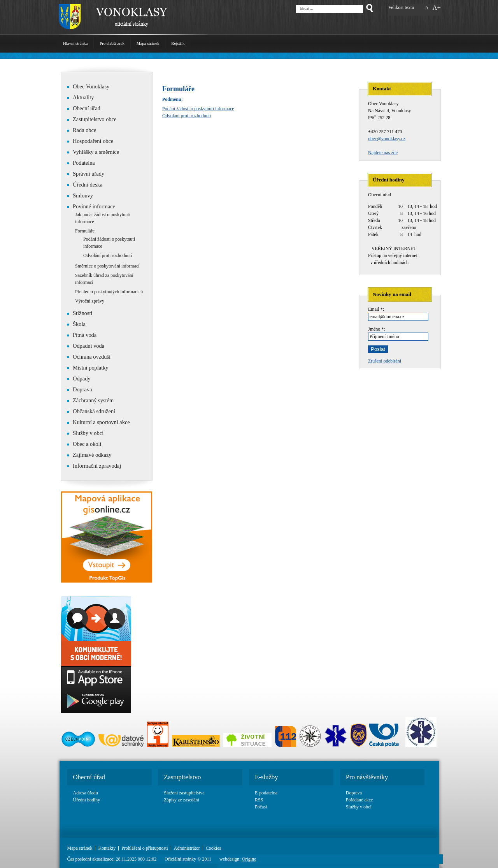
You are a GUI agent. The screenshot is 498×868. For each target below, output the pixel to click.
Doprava (82, 389)
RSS (259, 800)
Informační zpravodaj (94, 466)
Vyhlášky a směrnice (96, 152)
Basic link (96, 631)
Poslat (378, 349)
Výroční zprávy (90, 301)
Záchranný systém (90, 400)
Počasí (261, 807)
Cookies (213, 848)
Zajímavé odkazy (89, 455)
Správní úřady (89, 174)
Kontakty (107, 848)
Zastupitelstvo (182, 777)
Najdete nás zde (383, 153)
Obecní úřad (84, 108)
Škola (76, 324)
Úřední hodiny (87, 800)
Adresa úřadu (86, 793)
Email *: (376, 309)
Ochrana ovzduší (92, 357)
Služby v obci (88, 433)
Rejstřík (178, 43)
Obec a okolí (84, 444)
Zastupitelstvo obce (92, 119)
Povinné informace (94, 206)
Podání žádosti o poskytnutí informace (198, 109)
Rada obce (82, 130)
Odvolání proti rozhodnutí (187, 116)
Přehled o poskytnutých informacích (109, 292)
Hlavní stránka (75, 43)
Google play (96, 701)
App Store (96, 678)
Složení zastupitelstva (184, 793)
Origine (249, 859)
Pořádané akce (359, 800)
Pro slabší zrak (112, 43)
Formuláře (85, 231)
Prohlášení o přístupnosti (145, 848)
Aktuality (83, 97)
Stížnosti (80, 313)
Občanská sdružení (91, 411)
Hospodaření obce (90, 141)
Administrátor (187, 848)
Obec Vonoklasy (88, 86)
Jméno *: (377, 329)
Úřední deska (88, 185)
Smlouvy (83, 195)
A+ (437, 8)
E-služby (267, 777)
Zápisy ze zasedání (181, 800)
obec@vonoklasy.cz (387, 139)
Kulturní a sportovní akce (101, 422)
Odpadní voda (86, 346)
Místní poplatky (88, 368)
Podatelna (84, 163)
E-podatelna (266, 793)
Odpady (79, 379)
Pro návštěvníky (367, 777)
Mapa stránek (148, 43)
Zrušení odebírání (385, 361)
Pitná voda (82, 335)
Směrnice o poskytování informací (107, 266)
